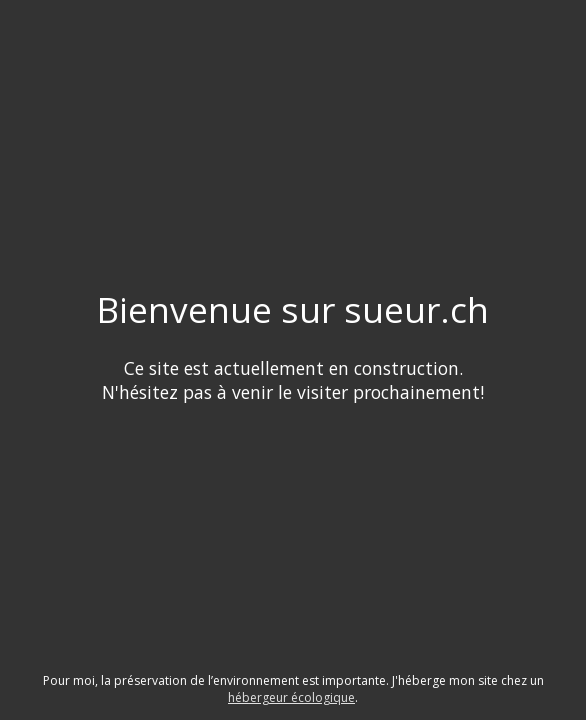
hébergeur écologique (291, 697)
